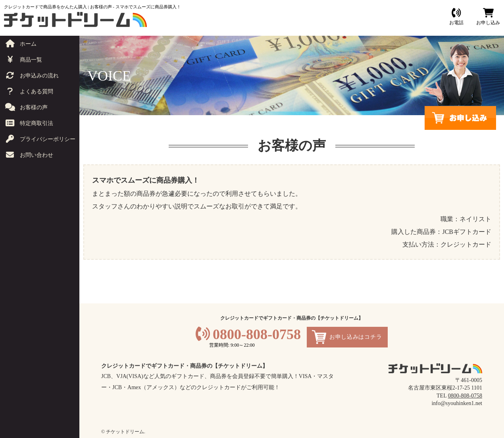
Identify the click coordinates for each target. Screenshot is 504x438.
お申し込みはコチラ (356, 337)
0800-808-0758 (257, 334)
